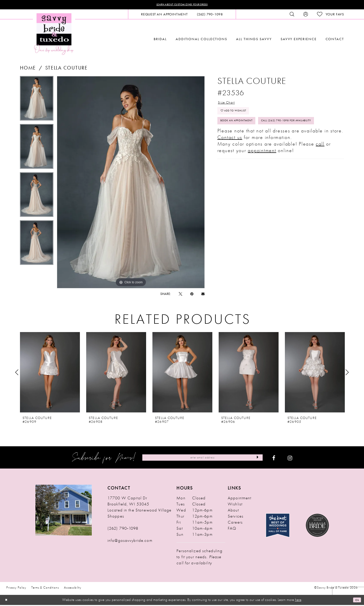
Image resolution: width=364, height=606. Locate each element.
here (298, 601)
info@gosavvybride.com (130, 542)
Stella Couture (66, 69)
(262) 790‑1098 (123, 530)
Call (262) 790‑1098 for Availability (256, 145)
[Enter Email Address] (202, 459)
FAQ (232, 530)
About (233, 511)
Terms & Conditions (45, 589)
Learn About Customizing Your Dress (182, 5)
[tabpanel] (37, 101)
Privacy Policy (16, 589)
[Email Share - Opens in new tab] (203, 295)
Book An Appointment (244, 131)
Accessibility (73, 589)
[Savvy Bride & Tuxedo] (54, 35)
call (320, 169)
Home (28, 69)
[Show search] (292, 15)
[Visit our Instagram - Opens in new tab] (290, 459)
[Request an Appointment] (164, 15)
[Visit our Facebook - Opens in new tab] (274, 459)
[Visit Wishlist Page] (331, 16)
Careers (235, 524)
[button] (306, 15)
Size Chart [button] (231, 105)
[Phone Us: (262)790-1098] (210, 15)
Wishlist (235, 505)
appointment (262, 176)
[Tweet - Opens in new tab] (180, 295)
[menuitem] (164, 15)
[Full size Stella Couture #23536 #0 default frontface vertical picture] (131, 183)
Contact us (230, 162)
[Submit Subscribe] (256, 459)
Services (236, 518)
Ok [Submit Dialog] (356, 601)
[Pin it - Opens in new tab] (192, 295)
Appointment (240, 499)
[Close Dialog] (8, 601)
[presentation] (50, 374)
